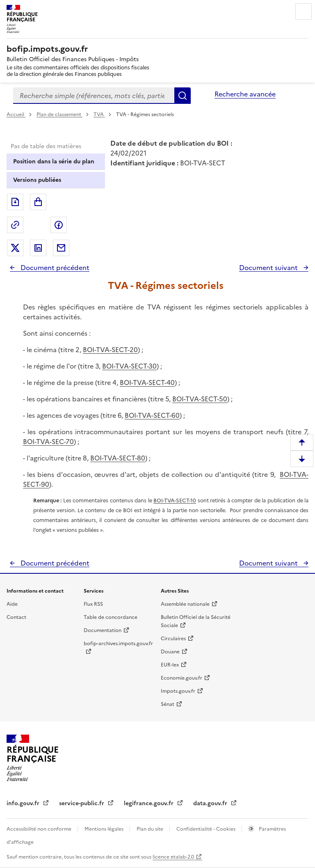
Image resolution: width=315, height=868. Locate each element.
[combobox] (94, 96)
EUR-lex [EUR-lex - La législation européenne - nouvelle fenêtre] (170, 665)
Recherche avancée (245, 94)
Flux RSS (93, 604)
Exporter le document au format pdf (15, 202)
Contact (16, 617)
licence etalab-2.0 (173, 857)
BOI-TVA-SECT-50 (200, 399)
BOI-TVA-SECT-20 (110, 350)
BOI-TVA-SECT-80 (118, 458)
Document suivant (269, 268)
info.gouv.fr (24, 803)
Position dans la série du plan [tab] (54, 161)
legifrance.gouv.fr (150, 803)
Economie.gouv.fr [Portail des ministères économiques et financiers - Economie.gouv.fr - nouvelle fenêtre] (181, 678)
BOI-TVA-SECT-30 (129, 366)
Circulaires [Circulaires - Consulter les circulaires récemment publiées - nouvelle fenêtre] (173, 639)
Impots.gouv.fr (178, 691)
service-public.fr (82, 803)
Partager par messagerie (61, 248)
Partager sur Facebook (59, 225)
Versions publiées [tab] (37, 180)
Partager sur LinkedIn (38, 248)
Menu (304, 11)
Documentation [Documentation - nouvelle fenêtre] (103, 630)
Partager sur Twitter (15, 248)
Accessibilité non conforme (40, 829)
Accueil (16, 115)
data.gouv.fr (211, 803)
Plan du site (151, 829)
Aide (12, 604)
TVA (99, 115)
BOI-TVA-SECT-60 (152, 415)
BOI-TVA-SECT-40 (147, 382)
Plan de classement (59, 115)
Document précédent (54, 268)
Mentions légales (105, 829)
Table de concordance (111, 617)
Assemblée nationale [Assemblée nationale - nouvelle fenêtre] (185, 604)
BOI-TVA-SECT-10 (175, 500)
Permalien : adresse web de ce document (15, 225)
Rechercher (183, 96)
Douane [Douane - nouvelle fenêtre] (170, 652)
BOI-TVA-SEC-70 (48, 442)
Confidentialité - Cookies (207, 829)
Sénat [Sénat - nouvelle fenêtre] (168, 704)
